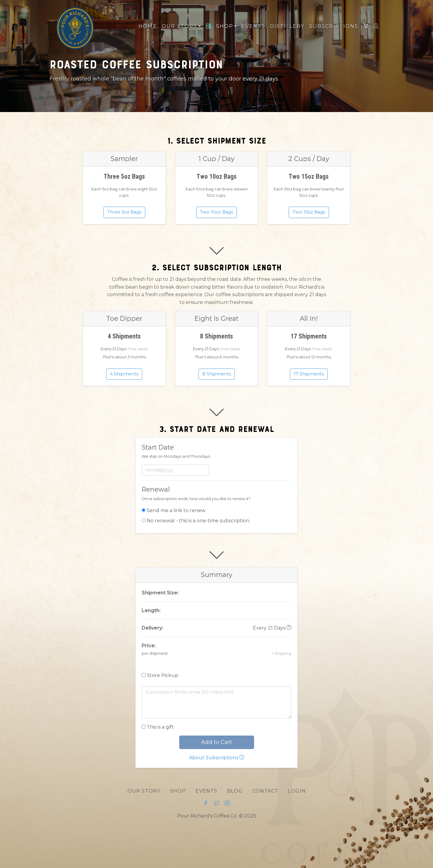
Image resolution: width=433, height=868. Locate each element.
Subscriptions (334, 26)
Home (148, 26)
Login (297, 791)
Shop (178, 791)
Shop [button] (226, 26)
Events (253, 26)
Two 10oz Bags (216, 212)
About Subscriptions (217, 758)
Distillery (287, 26)
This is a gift (160, 727)
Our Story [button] (180, 26)
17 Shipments (309, 374)
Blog (235, 791)
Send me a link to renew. (176, 510)
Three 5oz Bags (124, 212)
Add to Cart (217, 742)
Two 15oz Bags (309, 212)
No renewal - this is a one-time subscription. (198, 521)
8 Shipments (217, 374)
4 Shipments (124, 374)
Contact (265, 791)
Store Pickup (163, 675)
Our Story (144, 791)
